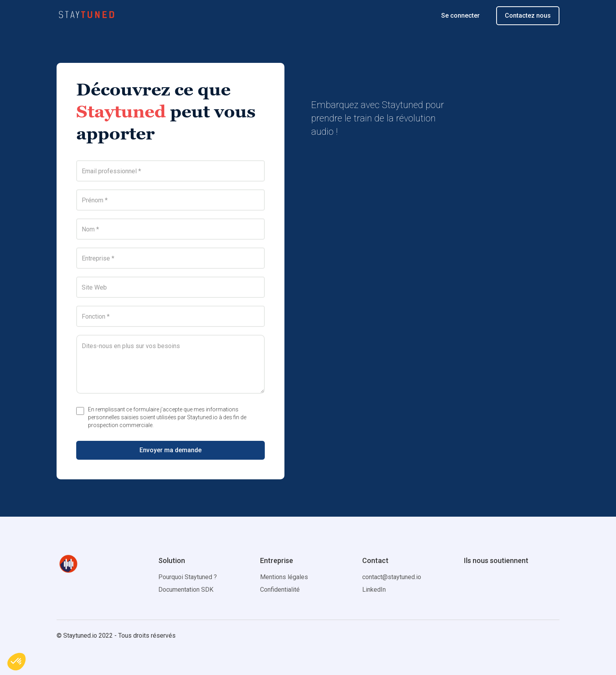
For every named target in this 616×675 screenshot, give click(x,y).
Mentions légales (284, 577)
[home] (86, 16)
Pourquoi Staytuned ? (188, 577)
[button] (16, 662)
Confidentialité (280, 590)
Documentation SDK (186, 590)
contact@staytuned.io (392, 577)
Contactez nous (528, 16)
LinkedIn (374, 590)
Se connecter (460, 16)
